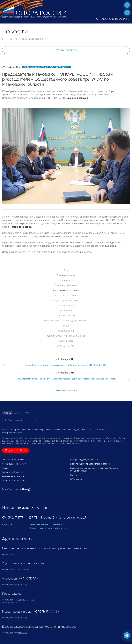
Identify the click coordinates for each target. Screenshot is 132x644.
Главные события (66, 275)
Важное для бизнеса (66, 285)
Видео (66, 326)
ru (127, 13)
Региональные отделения (46, 524)
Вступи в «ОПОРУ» (16, 450)
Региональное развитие (32, 39)
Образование (77, 479)
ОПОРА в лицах (66, 306)
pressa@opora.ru (10, 603)
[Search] (19, 420)
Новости (13, 39)
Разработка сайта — (16, 489)
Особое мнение (66, 316)
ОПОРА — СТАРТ (66, 346)
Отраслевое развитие (66, 295)
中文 (27, 413)
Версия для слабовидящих (113, 19)
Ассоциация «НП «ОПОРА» (15, 464)
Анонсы (66, 280)
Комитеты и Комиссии (13, 472)
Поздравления (66, 331)
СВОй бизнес (66, 341)
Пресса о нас (66, 311)
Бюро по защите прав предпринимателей (66, 321)
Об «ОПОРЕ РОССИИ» (13, 460)
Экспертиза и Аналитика (14, 481)
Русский (7, 413)
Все (66, 270)
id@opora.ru (10, 524)
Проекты (74, 475)
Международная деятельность (66, 301)
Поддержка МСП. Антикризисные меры (66, 336)
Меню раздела (67, 50)
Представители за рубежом (48, 528)
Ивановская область (60, 67)
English (18, 413)
